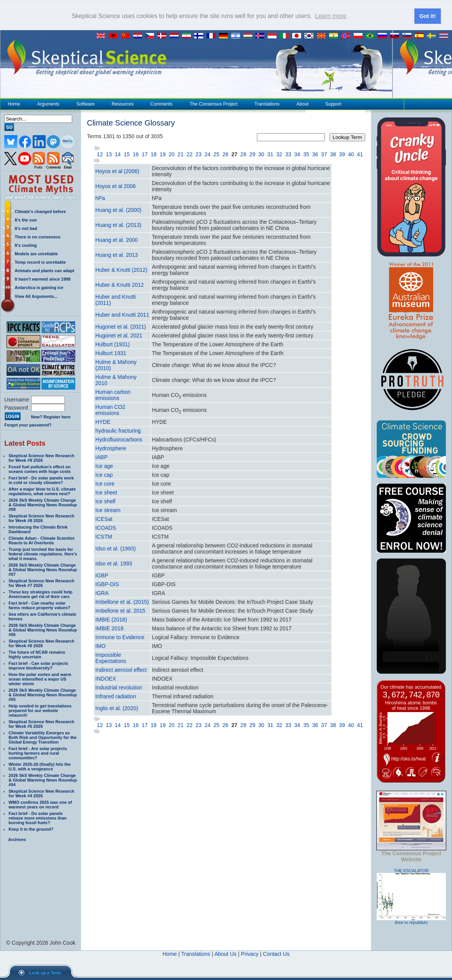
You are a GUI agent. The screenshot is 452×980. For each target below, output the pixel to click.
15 (127, 154)
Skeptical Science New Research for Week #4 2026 (41, 793)
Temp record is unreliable (40, 262)
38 (333, 154)
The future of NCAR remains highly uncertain (37, 654)
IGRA (102, 593)
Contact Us (276, 954)
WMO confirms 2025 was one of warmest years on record (40, 805)
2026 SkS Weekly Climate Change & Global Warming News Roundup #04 (43, 780)
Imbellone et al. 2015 (120, 611)
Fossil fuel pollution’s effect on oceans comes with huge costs (40, 469)
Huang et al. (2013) (118, 225)
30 (262, 154)
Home (14, 104)
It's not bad (26, 228)
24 (207, 154)
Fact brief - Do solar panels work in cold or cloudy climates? (41, 480)
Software (85, 104)
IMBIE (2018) (111, 620)
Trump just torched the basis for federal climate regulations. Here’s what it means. (43, 554)
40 (351, 154)
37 (324, 154)
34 (297, 154)
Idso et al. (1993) (115, 549)
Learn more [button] (331, 16)
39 (342, 154)
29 (252, 154)
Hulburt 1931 (111, 353)
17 (145, 154)
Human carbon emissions (113, 395)
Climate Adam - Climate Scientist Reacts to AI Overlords (41, 540)
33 (288, 154)
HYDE (103, 422)
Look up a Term (45, 973)
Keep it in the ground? (31, 829)
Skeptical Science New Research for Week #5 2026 (41, 724)
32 (279, 154)
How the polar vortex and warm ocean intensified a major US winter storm (40, 679)
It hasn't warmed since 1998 (42, 279)
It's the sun (26, 220)
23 (199, 154)
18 (154, 154)
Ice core (105, 484)
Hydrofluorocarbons (119, 440)
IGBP (102, 575)
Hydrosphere (111, 448)
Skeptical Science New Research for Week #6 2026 (41, 643)
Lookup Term (347, 137)
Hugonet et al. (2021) (121, 327)
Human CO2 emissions (110, 410)
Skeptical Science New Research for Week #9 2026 (41, 458)
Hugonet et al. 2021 (119, 335)
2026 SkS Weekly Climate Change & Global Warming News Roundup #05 (43, 695)
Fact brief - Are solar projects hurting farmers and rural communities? (38, 753)
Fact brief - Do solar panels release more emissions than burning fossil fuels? (37, 818)
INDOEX (106, 679)
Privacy (250, 954)
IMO (100, 646)
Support (333, 104)
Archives (17, 840)
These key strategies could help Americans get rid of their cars (40, 594)
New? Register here (51, 417)
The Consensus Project (214, 104)
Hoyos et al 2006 (115, 186)
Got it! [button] (427, 16)
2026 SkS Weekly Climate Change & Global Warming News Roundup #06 (43, 630)
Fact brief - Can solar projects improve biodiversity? (38, 666)
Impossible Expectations (111, 658)
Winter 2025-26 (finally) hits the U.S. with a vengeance (40, 767)
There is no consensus (37, 237)
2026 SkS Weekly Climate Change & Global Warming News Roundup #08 (43, 505)
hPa (100, 198)
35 (306, 154)
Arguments (48, 104)
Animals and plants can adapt (44, 271)
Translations (267, 104)
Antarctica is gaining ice (39, 288)
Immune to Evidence (120, 637)
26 (225, 154)
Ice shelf (105, 501)
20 (172, 154)
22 (190, 154)
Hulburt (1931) (113, 344)
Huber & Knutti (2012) (121, 270)
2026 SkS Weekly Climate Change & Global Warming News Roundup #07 (43, 570)
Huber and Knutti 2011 (122, 315)
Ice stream (108, 510)
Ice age (104, 466)
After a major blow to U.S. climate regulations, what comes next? (42, 491)
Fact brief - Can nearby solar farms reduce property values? (39, 605)
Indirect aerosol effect (121, 670)
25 (217, 154)
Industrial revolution (118, 687)
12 (100, 154)
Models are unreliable (36, 254)
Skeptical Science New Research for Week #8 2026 (41, 518)
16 (136, 154)
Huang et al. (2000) (118, 210)
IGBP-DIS (107, 584)
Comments (161, 104)
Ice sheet (106, 492)
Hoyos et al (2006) (117, 171)
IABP (101, 457)
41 (360, 154)
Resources (123, 104)
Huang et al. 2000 (117, 240)
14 (118, 154)
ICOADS (106, 528)
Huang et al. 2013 (117, 255)
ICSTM (104, 537)
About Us (225, 954)
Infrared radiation (116, 696)
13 (109, 154)
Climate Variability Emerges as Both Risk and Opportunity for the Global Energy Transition (42, 737)
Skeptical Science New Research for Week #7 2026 (41, 583)
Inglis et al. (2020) (117, 708)
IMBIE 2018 (109, 628)
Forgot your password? (28, 425)
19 (163, 154)
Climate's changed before (40, 212)
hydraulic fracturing (118, 431)
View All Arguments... (36, 296)
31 (270, 154)
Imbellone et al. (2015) (122, 602)
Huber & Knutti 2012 (119, 285)
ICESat (104, 519)
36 (315, 154)
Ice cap (104, 475)
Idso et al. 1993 (114, 564)
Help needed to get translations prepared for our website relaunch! (40, 711)
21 (180, 154)
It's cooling (26, 245)
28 (243, 154)
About (302, 104)
